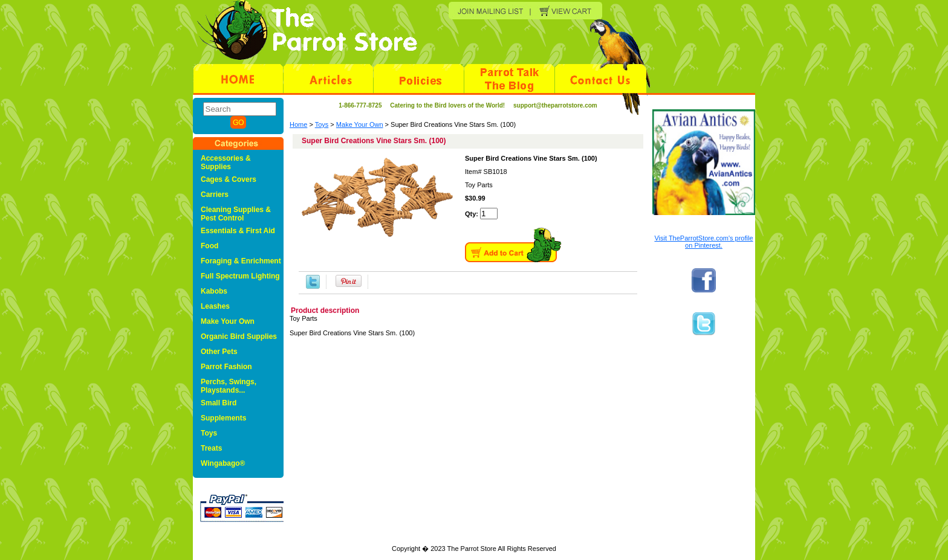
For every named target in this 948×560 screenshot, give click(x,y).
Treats (211, 448)
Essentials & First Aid (238, 231)
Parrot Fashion (226, 367)
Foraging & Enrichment (241, 261)
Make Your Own (360, 124)
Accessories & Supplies (226, 163)
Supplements (223, 418)
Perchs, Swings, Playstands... (229, 386)
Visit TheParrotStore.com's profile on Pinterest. (703, 242)
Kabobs (214, 291)
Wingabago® (223, 463)
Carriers (215, 195)
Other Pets (219, 352)
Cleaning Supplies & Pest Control (236, 214)
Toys (322, 124)
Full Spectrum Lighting (240, 276)
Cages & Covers (229, 179)
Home (298, 124)
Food (209, 246)
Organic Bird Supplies (239, 336)
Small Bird (219, 403)
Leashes (215, 306)
